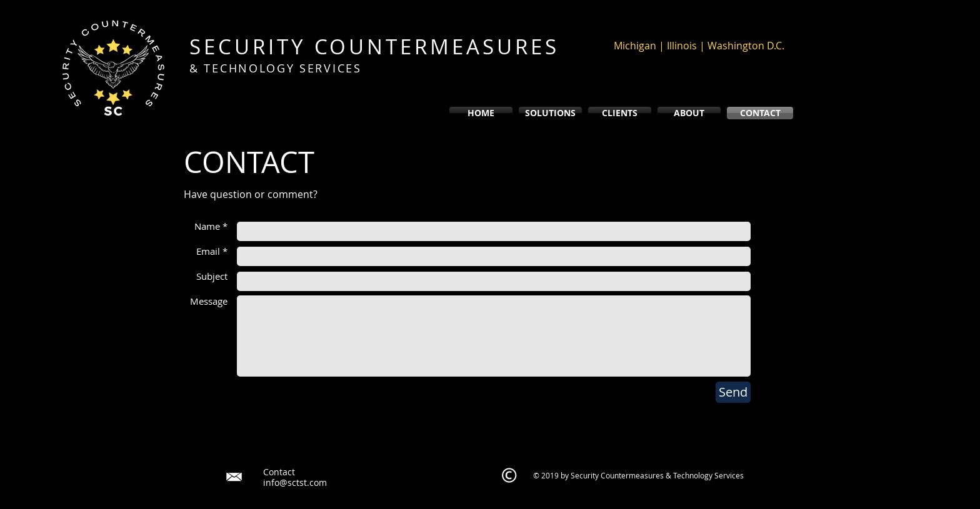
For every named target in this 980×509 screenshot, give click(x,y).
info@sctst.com (295, 482)
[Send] (733, 392)
